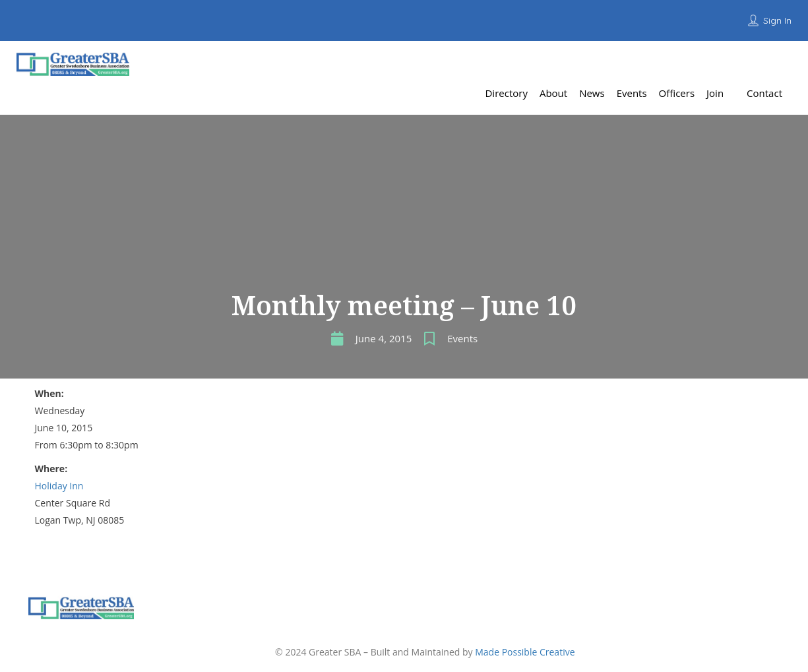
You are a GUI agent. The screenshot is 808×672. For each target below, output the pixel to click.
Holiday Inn (59, 486)
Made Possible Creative (525, 652)
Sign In (777, 20)
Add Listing (758, 62)
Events (462, 338)
